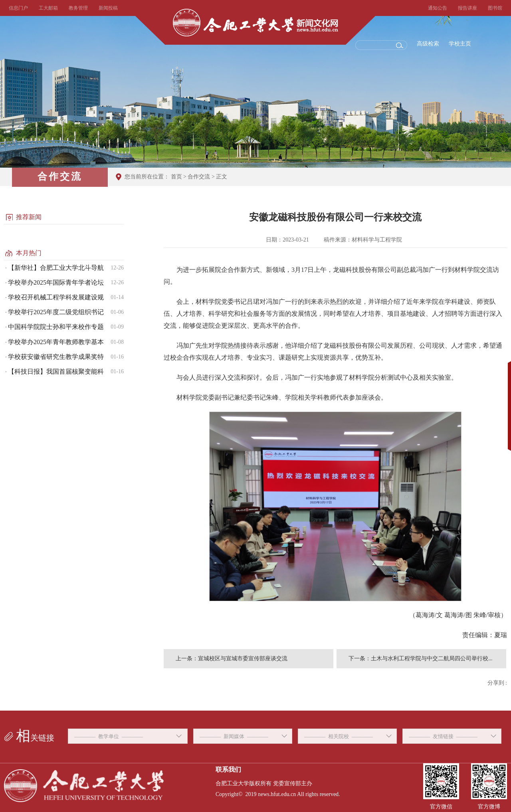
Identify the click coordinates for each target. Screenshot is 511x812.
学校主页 (460, 44)
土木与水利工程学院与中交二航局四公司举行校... (432, 659)
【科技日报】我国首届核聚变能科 (56, 371)
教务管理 (78, 8)
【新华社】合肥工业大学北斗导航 (56, 268)
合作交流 (199, 177)
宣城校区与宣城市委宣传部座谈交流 (243, 659)
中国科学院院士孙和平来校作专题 (56, 327)
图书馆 (495, 8)
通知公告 (438, 8)
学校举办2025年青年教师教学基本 (56, 342)
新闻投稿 (108, 8)
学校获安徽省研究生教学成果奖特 (56, 357)
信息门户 (18, 8)
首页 (176, 177)
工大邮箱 (48, 8)
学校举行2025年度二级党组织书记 (56, 312)
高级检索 (428, 44)
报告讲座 (467, 8)
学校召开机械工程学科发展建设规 (56, 297)
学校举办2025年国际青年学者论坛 (56, 282)
